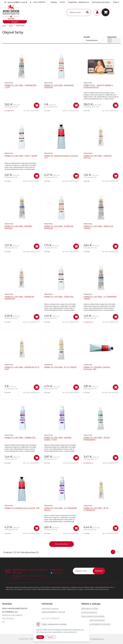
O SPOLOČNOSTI (89, 612)
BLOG (62, 2)
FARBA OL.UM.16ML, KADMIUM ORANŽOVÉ (19, 298)
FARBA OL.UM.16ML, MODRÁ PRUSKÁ (18, 227)
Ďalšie (116, 2)
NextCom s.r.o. (98, 639)
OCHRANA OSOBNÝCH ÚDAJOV (96, 624)
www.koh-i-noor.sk (50, 609)
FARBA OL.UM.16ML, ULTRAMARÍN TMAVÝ (100, 298)
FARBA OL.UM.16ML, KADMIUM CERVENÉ (59, 86)
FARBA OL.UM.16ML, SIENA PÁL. (59, 297)
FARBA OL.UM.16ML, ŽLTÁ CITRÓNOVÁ (96, 509)
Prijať (40, 637)
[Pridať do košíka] (37, 105)
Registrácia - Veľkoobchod (78, 2)
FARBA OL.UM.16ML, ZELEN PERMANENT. (97, 439)
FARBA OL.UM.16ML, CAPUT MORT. (21, 156)
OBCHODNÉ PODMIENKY (93, 616)
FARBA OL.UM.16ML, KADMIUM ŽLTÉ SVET (22, 368)
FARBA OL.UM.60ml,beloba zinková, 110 (61, 157)
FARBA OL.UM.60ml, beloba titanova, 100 (97, 368)
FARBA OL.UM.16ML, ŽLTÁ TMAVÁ (60, 367)
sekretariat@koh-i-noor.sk (17, 2)
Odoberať (99, 571)
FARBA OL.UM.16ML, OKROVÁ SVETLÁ (98, 157)
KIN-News (57, 573)
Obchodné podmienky (101, 2)
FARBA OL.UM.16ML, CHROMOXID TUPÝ (20, 86)
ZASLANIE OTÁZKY (90, 609)
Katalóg (54, 2)
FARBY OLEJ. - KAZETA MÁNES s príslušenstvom (98, 86)
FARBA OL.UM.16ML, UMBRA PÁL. (20, 438)
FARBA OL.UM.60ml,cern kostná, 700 (22, 508)
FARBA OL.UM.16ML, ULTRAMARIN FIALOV (60, 509)
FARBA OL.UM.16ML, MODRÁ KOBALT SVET (58, 439)
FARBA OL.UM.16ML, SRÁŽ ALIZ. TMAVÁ (98, 227)
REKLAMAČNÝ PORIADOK (93, 620)
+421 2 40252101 (39, 2)
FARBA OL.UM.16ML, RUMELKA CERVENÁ (59, 227)
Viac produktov (62, 544)
